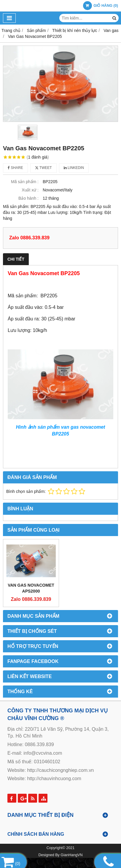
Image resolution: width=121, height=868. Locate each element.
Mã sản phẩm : (25, 182)
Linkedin (74, 168)
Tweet (43, 168)
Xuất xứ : (30, 190)
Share (15, 168)
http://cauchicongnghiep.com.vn (60, 770)
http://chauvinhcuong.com (54, 779)
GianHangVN (71, 855)
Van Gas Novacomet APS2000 (31, 588)
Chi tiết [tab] (16, 259)
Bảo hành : (28, 198)
